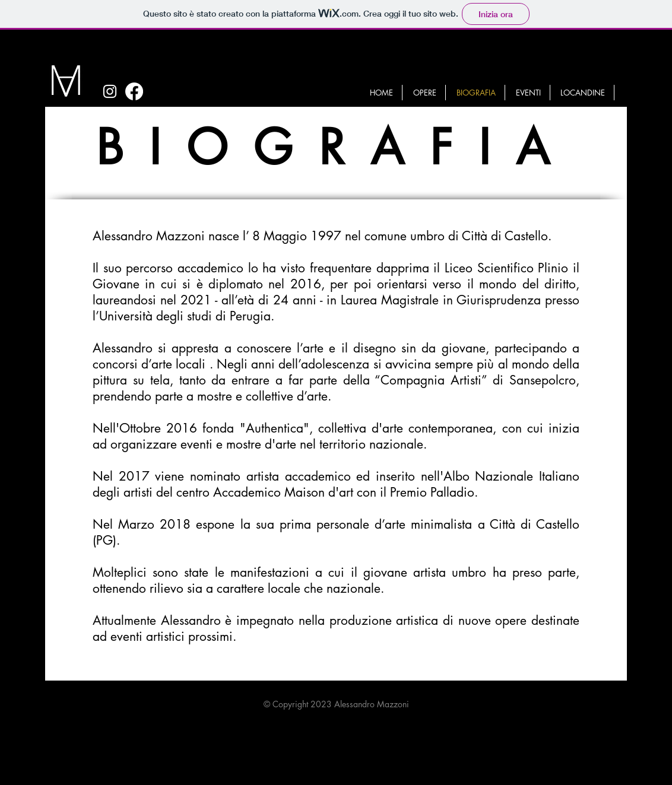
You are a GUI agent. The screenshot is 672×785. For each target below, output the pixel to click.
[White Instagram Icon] (110, 91)
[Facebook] (134, 91)
